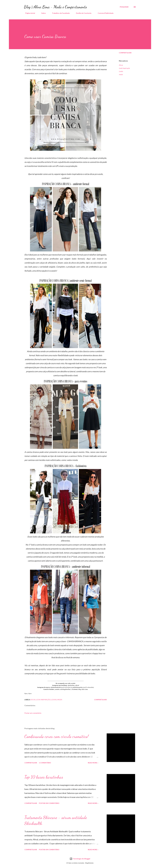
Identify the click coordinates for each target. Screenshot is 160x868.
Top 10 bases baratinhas (44, 777)
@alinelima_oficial (73, 685)
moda (121, 74)
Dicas (121, 65)
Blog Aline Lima (83, 689)
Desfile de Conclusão (82, 13)
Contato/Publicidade (104, 13)
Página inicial (29, 13)
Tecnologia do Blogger (80, 859)
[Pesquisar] (124, 7)
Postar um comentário (33, 713)
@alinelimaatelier (78, 687)
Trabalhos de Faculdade (59, 13)
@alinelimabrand (56, 687)
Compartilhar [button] (125, 53)
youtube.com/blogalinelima (63, 689)
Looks (121, 71)
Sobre (42, 13)
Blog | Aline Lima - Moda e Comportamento (55, 7)
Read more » (93, 763)
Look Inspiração (124, 68)
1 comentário (45, 763)
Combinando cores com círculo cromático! (56, 736)
